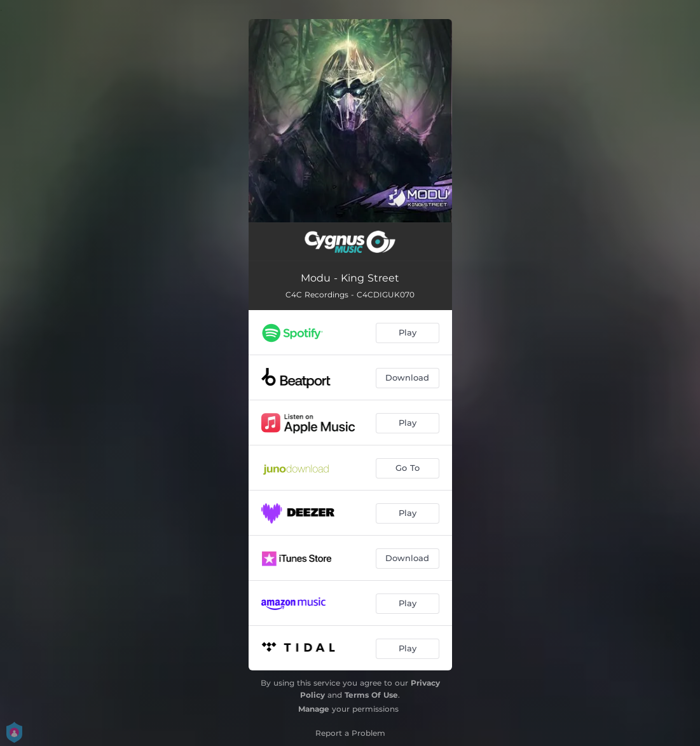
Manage (314, 709)
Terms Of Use (371, 695)
